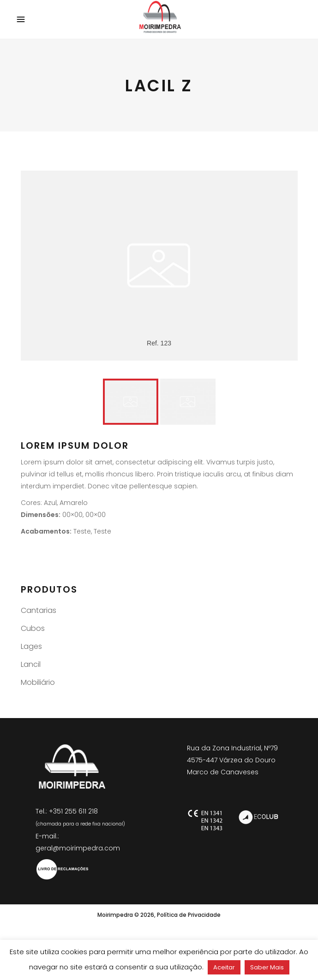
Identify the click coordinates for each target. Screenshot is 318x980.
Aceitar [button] (224, 967)
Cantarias (39, 610)
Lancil (31, 664)
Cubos (33, 628)
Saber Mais (267, 967)
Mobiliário (38, 682)
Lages (31, 646)
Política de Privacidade (189, 915)
